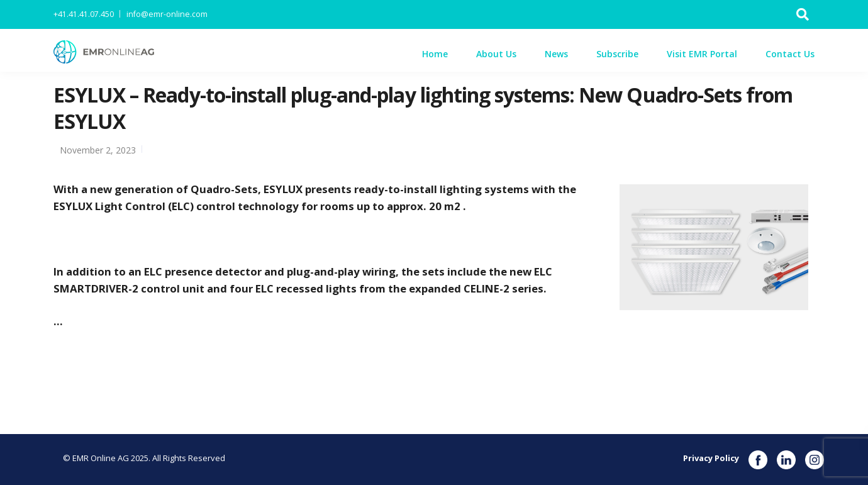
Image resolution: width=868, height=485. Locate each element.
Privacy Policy (711, 458)
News (556, 54)
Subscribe (617, 54)
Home (435, 54)
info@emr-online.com (167, 14)
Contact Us (790, 54)
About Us (496, 54)
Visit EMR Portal (702, 54)
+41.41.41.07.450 (84, 14)
